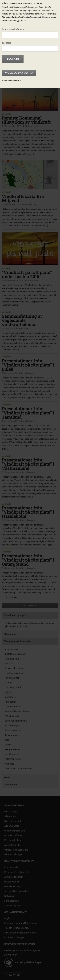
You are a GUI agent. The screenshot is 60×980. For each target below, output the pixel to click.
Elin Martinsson (32, 126)
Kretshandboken (13, 840)
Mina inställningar (13, 854)
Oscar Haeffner (31, 281)
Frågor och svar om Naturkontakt (21, 923)
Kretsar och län (12, 867)
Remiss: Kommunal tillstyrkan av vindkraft (26, 120)
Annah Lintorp (30, 204)
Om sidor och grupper (15, 615)
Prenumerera (30, 606)
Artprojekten (11, 649)
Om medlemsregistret (15, 831)
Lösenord (7, 43)
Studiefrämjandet (13, 906)
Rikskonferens (12, 730)
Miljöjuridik (10, 697)
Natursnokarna (12, 707)
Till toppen (13, 975)
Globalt (8, 664)
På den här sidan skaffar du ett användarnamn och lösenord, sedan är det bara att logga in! (29, 17)
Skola (7, 745)
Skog (7, 740)
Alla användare (12, 826)
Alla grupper (10, 816)
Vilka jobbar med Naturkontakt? (20, 933)
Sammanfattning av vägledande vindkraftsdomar (22, 320)
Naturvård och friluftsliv (16, 711)
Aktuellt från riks (12, 845)
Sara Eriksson (24, 328)
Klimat (8, 683)
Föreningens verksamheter (18, 641)
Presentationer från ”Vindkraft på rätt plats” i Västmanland (28, 464)
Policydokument (12, 882)
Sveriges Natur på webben (17, 891)
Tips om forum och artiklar (17, 928)
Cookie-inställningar (14, 937)
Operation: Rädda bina (16, 721)
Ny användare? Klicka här (19, 73)
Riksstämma (11, 735)
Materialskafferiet (13, 835)
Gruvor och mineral (14, 668)
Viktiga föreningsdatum (16, 850)
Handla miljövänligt (14, 673)
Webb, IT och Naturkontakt (18, 769)
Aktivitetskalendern (14, 877)
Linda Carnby (29, 373)
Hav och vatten (12, 678)
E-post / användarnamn (14, 29)
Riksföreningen (12, 726)
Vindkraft (6, 114)
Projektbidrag (11, 716)
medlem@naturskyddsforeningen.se (22, 950)
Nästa (14, 597)
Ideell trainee (11, 754)
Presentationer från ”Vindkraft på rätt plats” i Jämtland (28, 413)
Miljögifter (9, 692)
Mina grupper (11, 634)
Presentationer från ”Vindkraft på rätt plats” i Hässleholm (28, 512)
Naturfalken (10, 702)
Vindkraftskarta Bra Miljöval (23, 198)
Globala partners (13, 886)
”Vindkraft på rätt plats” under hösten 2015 (27, 274)
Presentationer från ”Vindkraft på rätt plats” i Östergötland (28, 560)
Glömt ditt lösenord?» (12, 81)
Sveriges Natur (12, 749)
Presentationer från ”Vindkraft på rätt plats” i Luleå (28, 365)
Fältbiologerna (12, 659)
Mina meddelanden (14, 821)
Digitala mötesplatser (15, 654)
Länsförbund (10, 785)
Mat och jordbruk (13, 687)
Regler (7, 918)
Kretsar (8, 777)
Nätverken (9, 896)
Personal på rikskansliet (16, 872)
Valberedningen (12, 759)
